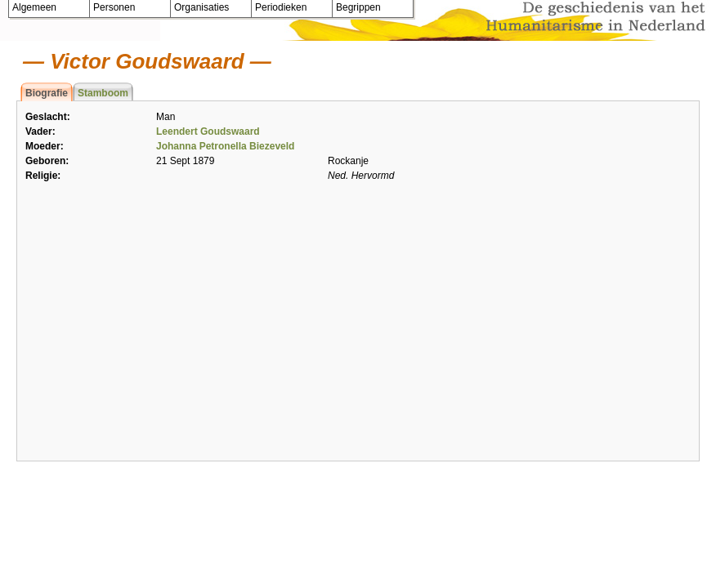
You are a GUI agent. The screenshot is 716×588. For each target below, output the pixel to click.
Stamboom (103, 93)
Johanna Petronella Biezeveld (225, 146)
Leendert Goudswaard (208, 131)
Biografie (47, 93)
